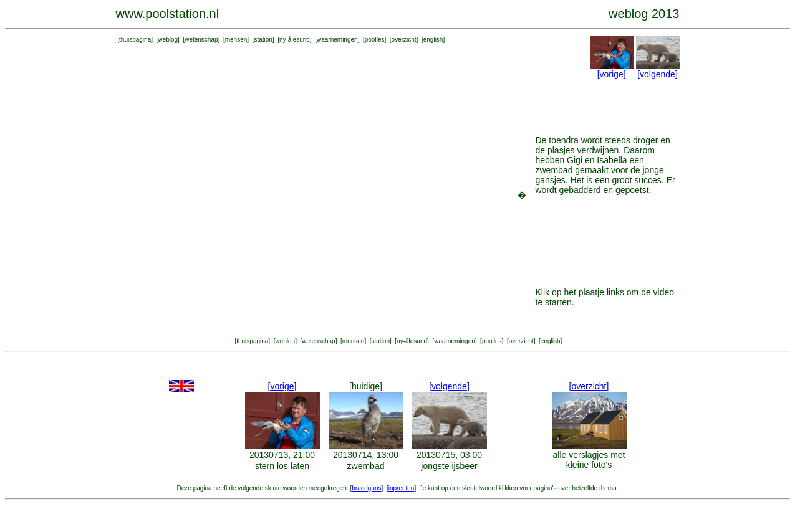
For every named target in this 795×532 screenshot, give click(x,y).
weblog (168, 40)
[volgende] (658, 74)
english (433, 40)
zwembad (366, 466)
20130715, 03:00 (449, 455)
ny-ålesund (295, 40)
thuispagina (135, 40)
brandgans (366, 488)
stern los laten (282, 466)
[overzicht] (589, 386)
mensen (236, 40)
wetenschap (201, 40)
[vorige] (612, 74)
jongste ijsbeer (449, 466)
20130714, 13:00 (366, 455)
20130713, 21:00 (282, 455)
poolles (375, 40)
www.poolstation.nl (168, 14)
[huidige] (366, 386)
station (263, 40)
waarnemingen (337, 40)
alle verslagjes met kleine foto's (589, 460)
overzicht (404, 40)
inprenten (402, 488)
